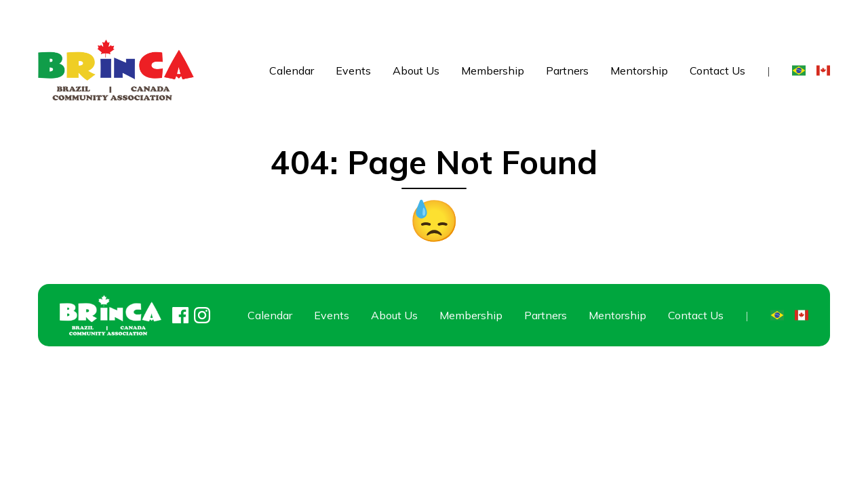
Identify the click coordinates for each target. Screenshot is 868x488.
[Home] (116, 70)
